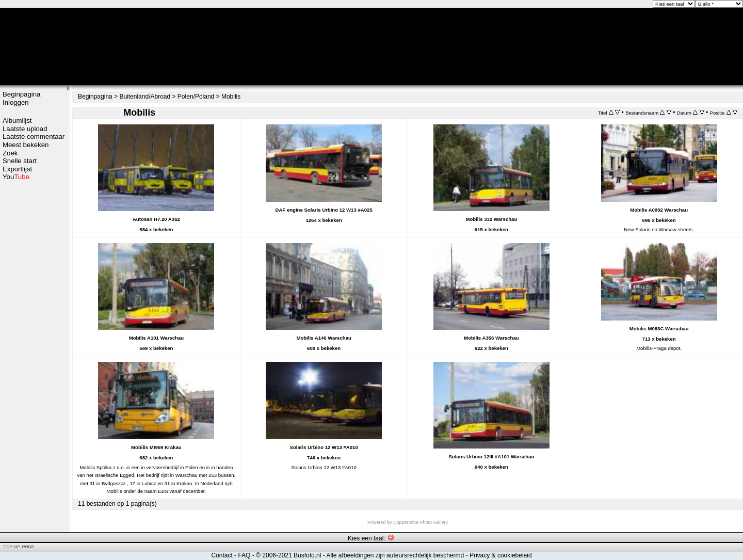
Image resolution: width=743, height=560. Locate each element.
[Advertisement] (34, 344)
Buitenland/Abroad (145, 97)
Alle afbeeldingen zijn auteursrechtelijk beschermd (395, 555)
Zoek (10, 153)
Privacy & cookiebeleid (501, 555)
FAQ (244, 555)
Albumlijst (17, 121)
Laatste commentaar (34, 137)
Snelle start (20, 161)
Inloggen (16, 102)
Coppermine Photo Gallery (421, 522)
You (16, 177)
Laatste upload (25, 129)
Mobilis (231, 97)
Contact (222, 555)
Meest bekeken (26, 145)
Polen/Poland (196, 97)
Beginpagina (21, 94)
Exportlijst (17, 169)
